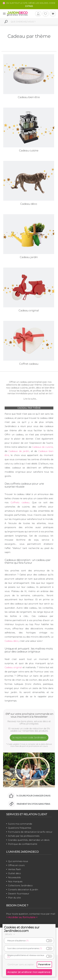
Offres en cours (16, 865)
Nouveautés (14, 877)
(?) (27, 941)
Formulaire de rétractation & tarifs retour (30, 832)
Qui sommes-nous (18, 861)
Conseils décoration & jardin (23, 890)
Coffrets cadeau (20, 502)
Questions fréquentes (20, 828)
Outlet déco (14, 873)
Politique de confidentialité (23, 844)
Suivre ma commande (20, 824)
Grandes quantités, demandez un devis (29, 840)
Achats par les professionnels (24, 836)
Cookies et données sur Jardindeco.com (22, 929)
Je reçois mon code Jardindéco (29, 737)
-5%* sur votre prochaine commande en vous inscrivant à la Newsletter (29, 715)
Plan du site (14, 898)
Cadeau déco (12, 641)
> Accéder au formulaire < (22, 917)
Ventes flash (14, 869)
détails (10, 934)
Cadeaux (44, 451)
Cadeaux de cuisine (42, 447)
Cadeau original (13, 667)
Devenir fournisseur (19, 894)
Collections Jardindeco (20, 885)
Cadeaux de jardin (19, 451)
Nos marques (15, 881)
